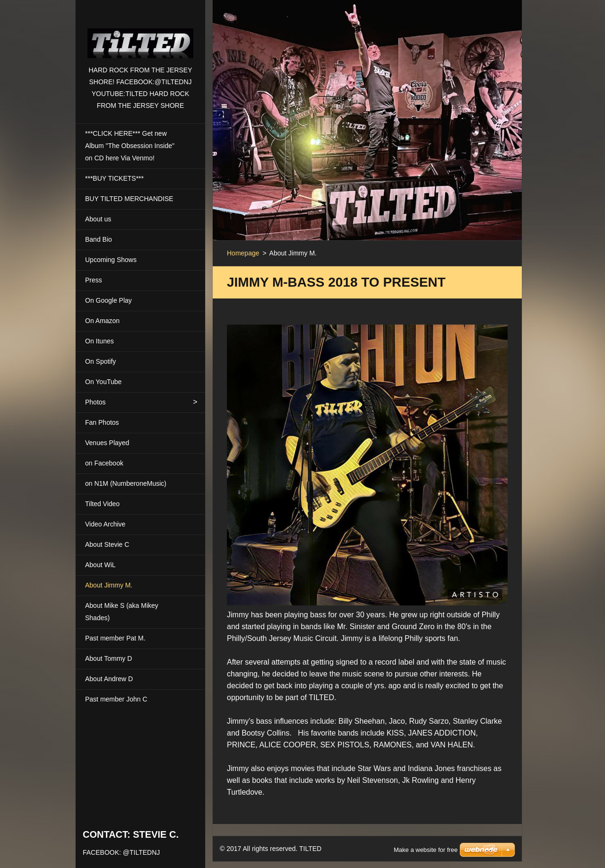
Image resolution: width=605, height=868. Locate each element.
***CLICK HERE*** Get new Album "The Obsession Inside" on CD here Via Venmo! (130, 146)
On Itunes (99, 341)
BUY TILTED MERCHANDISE (129, 199)
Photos (95, 402)
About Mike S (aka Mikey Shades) (122, 612)
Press (94, 280)
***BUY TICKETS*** (114, 178)
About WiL (100, 565)
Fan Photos (102, 422)
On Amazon (102, 321)
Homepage (243, 253)
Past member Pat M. (115, 638)
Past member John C (116, 699)
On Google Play (108, 300)
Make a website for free (426, 838)
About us (98, 219)
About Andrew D (109, 679)
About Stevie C (107, 544)
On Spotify (100, 361)
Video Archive (105, 524)
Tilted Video (102, 504)
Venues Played (107, 443)
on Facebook (104, 463)
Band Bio (99, 239)
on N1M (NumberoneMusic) (126, 483)
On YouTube (103, 382)
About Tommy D (108, 658)
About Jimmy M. (109, 585)
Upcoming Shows (111, 260)
